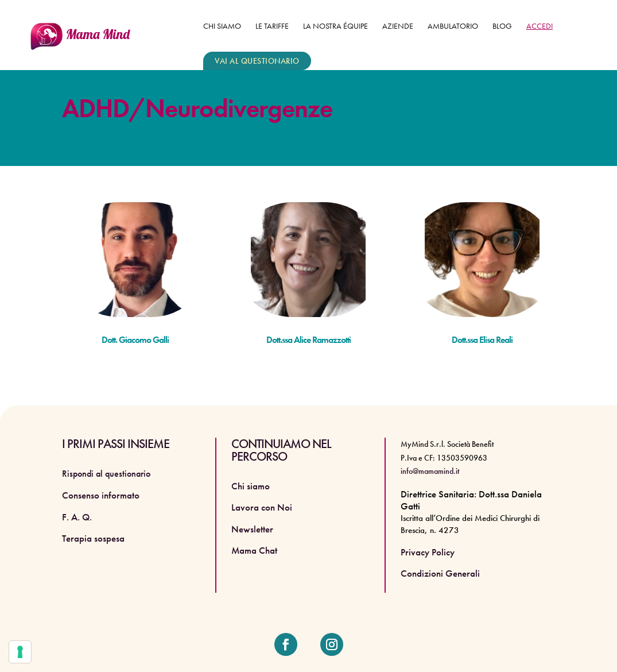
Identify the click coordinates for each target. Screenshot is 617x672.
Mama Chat (254, 550)
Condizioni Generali (440, 573)
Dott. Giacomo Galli (135, 340)
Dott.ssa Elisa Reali (482, 340)
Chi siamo (222, 26)
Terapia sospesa (93, 538)
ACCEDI (540, 26)
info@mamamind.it (430, 471)
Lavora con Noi (262, 507)
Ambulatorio (453, 26)
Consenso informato (101, 495)
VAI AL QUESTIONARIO (257, 61)
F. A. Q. (77, 517)
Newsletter (252, 529)
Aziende (398, 26)
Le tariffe (272, 26)
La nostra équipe (335, 26)
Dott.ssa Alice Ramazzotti (308, 340)
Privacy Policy (428, 552)
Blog (502, 26)
